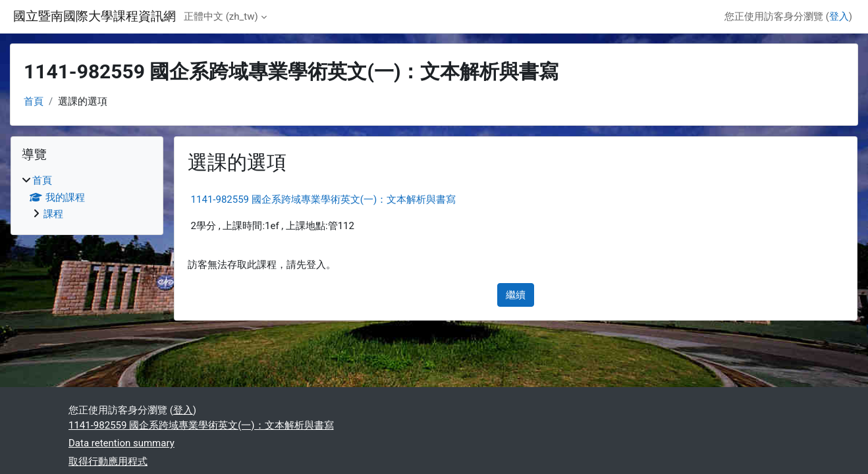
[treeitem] (87, 197)
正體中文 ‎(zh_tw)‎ (221, 16)
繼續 (516, 295)
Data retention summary (122, 443)
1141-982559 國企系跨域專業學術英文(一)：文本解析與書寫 (324, 199)
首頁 (34, 101)
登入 (839, 16)
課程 (53, 214)
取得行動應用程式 (108, 461)
